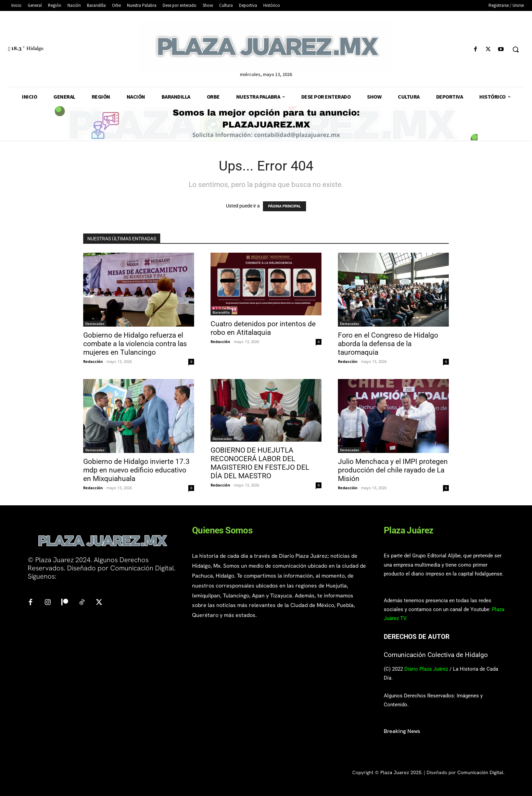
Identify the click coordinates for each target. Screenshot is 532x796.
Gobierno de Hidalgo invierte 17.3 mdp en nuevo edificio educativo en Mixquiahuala (136, 470)
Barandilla (221, 312)
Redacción (93, 361)
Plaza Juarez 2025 (401, 772)
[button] (516, 49)
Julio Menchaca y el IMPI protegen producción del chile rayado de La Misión (393, 470)
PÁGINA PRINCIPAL (284, 206)
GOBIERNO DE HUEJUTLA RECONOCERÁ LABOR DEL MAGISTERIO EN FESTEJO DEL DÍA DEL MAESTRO (260, 463)
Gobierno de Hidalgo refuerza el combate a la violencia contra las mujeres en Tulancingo (135, 344)
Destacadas (95, 324)
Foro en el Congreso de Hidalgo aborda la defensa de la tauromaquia (388, 344)
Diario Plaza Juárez (426, 669)
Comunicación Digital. (481, 772)
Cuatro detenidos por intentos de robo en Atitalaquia (263, 328)
